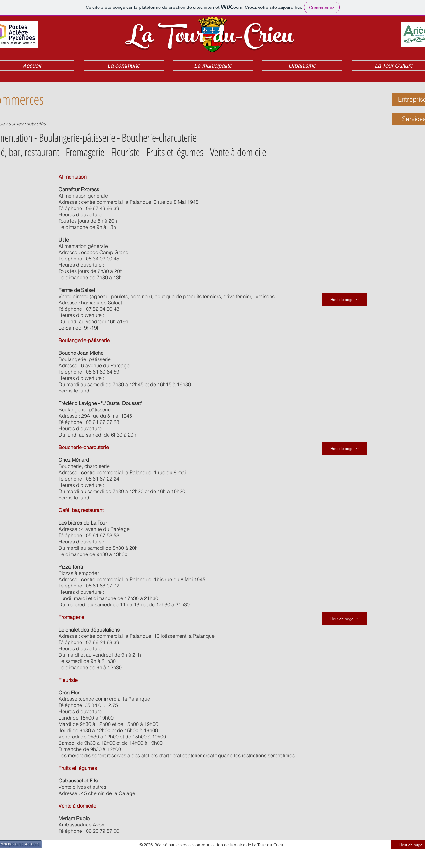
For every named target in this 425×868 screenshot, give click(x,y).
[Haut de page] (345, 619)
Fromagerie (85, 152)
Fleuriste (125, 152)
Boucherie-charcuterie (159, 137)
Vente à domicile (238, 152)
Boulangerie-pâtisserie (77, 137)
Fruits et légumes (175, 152)
